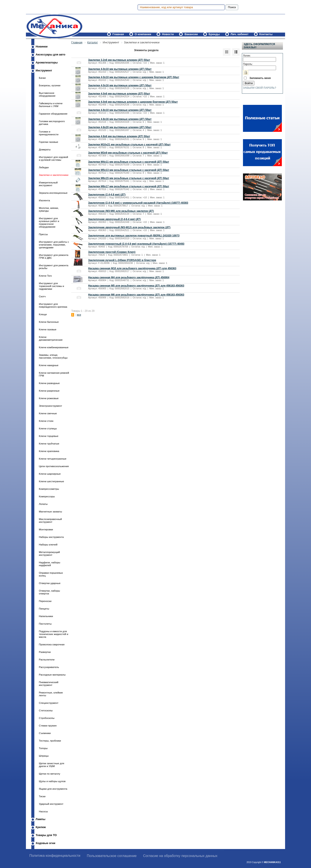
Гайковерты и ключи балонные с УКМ (51, 105)
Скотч (42, 296)
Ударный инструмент (51, 804)
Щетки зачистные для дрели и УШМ (52, 765)
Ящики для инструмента (53, 789)
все (79, 315)
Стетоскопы (46, 710)
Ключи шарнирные (50, 474)
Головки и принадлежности (49, 133)
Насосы (43, 811)
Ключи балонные (49, 322)
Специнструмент (49, 703)
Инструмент (44, 70)
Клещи (43, 314)
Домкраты (45, 149)
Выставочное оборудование (47, 94)
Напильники (46, 616)
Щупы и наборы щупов (52, 781)
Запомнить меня (260, 78)
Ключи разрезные (49, 391)
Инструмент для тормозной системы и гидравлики (52, 286)
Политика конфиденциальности (55, 856)
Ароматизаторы (47, 62)
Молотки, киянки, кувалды (49, 209)
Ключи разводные (49, 383)
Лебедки (44, 167)
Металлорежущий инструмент (49, 553)
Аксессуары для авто (50, 54)
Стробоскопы (47, 718)
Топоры (43, 748)
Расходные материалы (52, 675)
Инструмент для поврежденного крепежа (53, 305)
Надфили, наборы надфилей (50, 564)
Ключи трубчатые (49, 443)
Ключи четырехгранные (53, 459)
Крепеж (41, 827)
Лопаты (43, 504)
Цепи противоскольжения (54, 466)
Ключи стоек (46, 421)
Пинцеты (44, 609)
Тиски (42, 796)
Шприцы (44, 756)
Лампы (40, 819)
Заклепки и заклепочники (54, 175)
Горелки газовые (48, 142)
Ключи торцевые (49, 436)
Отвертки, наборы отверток (49, 592)
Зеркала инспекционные (53, 193)
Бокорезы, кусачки (50, 85)
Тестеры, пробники (50, 741)
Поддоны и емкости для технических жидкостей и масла (54, 634)
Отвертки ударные (50, 583)
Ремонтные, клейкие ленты (51, 694)
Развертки (45, 652)
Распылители (47, 659)
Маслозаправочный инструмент (50, 520)
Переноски (45, 601)
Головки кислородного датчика (52, 123)
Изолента (44, 200)
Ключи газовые (48, 329)
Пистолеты (45, 624)
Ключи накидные (49, 365)
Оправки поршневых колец (51, 574)
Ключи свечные (48, 413)
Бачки (42, 78)
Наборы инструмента (51, 537)
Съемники (45, 733)
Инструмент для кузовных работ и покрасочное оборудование (49, 222)
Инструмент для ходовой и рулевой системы (53, 158)
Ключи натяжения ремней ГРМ (54, 374)
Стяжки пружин (48, 725)
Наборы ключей (48, 544)
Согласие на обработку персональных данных (180, 856)
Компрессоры (47, 496)
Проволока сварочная (52, 644)
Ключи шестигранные (51, 481)
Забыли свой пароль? (260, 88)
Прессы (43, 234)
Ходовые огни (45, 843)
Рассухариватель (49, 667)
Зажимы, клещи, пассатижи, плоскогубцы (53, 356)
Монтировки (46, 529)
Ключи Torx (45, 276)
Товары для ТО (46, 835)
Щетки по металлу (49, 774)
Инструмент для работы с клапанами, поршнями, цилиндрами (54, 245)
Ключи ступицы (48, 428)
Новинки (42, 46)
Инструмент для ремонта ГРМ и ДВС (54, 256)
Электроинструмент (50, 406)
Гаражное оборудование (53, 114)
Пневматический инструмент (49, 684)
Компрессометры (49, 489)
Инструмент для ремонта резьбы (54, 267)
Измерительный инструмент (48, 184)
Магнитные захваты (50, 511)
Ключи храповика (49, 451)
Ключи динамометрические (51, 338)
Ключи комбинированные (54, 347)
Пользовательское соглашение (112, 856)
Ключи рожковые (49, 398)
